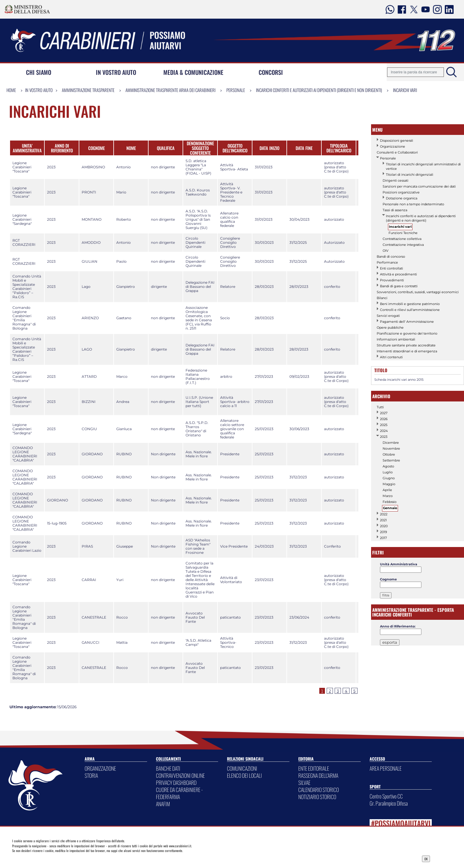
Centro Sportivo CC (386, 796)
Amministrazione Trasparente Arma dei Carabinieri (170, 90)
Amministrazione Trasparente (88, 90)
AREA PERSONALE (386, 768)
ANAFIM (163, 804)
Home (11, 90)
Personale (236, 90)
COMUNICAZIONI (242, 768)
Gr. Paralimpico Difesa (389, 803)
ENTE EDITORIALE (314, 768)
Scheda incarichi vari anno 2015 (399, 380)
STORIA (91, 775)
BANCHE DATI (168, 768)
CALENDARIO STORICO (319, 790)
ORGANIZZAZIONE (100, 768)
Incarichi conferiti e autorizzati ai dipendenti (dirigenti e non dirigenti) (319, 90)
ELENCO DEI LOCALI (244, 775)
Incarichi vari (405, 90)
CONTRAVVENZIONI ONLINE (180, 775)
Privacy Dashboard (58, 858)
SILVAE (304, 783)
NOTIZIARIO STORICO (317, 797)
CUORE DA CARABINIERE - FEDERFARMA (179, 793)
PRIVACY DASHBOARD (176, 783)
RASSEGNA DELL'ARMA (318, 775)
